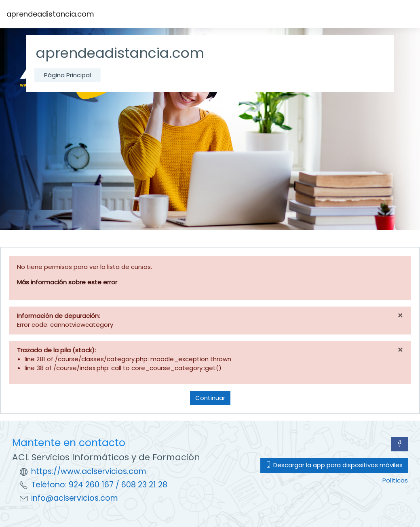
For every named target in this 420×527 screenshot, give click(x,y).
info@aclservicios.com (75, 498)
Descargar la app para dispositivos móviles (334, 465)
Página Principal (68, 75)
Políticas (395, 480)
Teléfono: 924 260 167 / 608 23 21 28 (99, 485)
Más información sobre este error (67, 282)
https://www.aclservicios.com (89, 471)
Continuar (210, 398)
